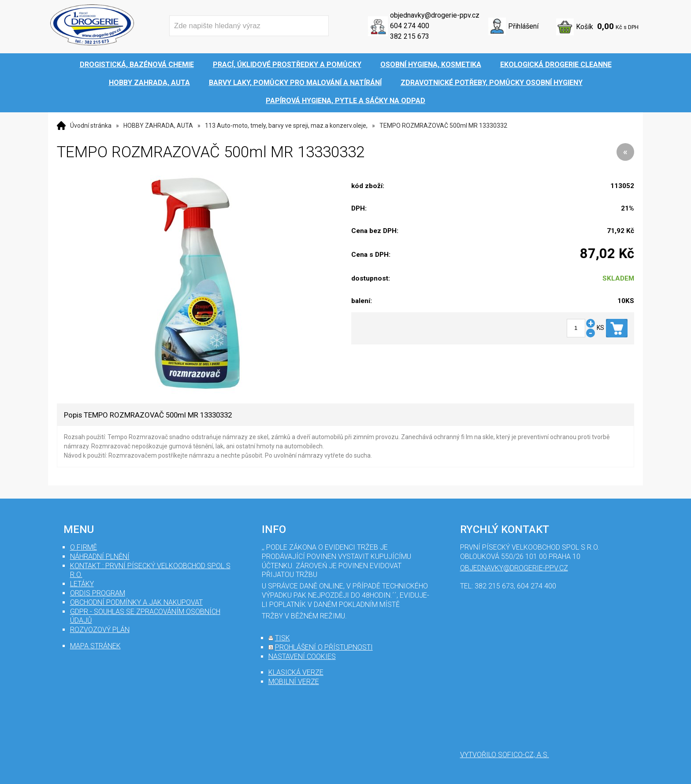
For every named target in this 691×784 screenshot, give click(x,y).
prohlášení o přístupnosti (324, 647)
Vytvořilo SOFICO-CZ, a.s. (505, 755)
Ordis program (98, 593)
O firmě (84, 547)
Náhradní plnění (100, 557)
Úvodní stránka (91, 126)
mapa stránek (95, 646)
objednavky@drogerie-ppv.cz (435, 15)
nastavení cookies (302, 656)
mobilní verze (294, 682)
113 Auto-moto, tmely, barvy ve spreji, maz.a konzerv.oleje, (286, 126)
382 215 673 (410, 36)
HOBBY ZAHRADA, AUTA (158, 126)
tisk (282, 638)
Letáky (82, 584)
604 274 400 (410, 26)
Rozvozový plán (100, 630)
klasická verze (296, 672)
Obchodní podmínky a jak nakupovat (136, 602)
